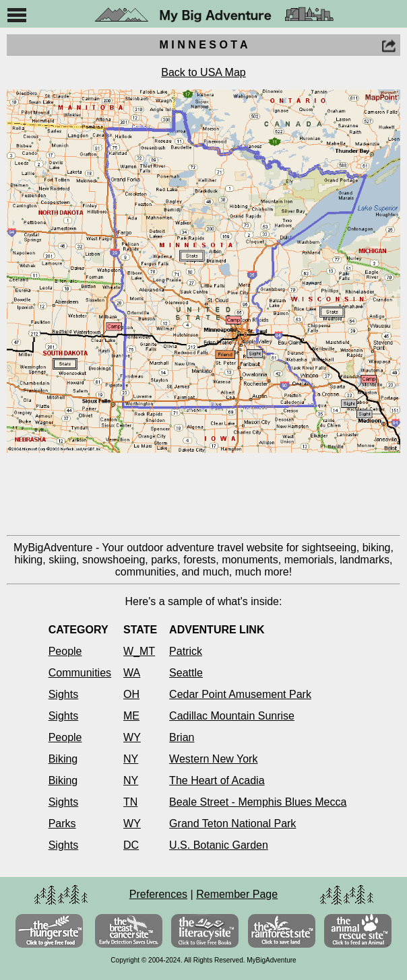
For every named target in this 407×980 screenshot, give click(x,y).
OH (131, 694)
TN (130, 802)
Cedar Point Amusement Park (240, 694)
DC (131, 845)
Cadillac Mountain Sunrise (232, 716)
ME (131, 716)
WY (132, 737)
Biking (63, 759)
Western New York (213, 759)
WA (132, 673)
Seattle (186, 673)
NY (131, 759)
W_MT (139, 651)
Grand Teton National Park (232, 824)
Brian (182, 737)
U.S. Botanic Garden (219, 845)
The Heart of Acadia (217, 780)
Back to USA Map (203, 72)
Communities (80, 673)
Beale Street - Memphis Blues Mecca (258, 802)
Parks (62, 824)
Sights (63, 694)
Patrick (186, 651)
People (65, 651)
